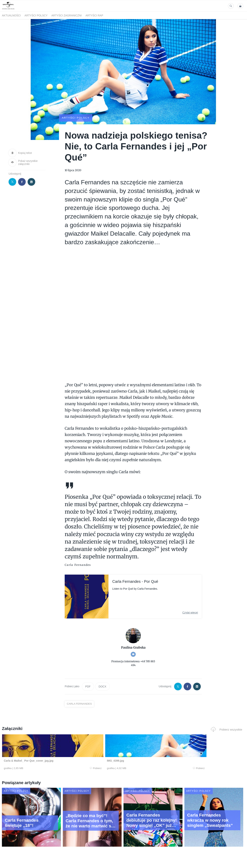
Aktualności (11, 15)
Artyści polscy (36, 15)
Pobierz (53, 768)
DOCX (102, 686)
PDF (88, 686)
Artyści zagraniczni (67, 15)
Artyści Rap (94, 15)
